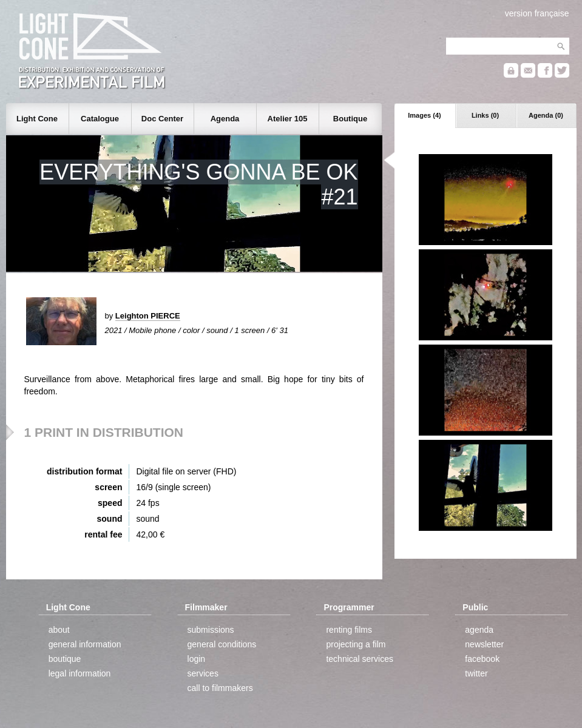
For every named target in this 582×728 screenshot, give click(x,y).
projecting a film (356, 644)
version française (537, 13)
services (203, 673)
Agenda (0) (546, 115)
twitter (476, 673)
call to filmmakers (220, 688)
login (197, 659)
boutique (65, 659)
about (59, 630)
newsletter (484, 644)
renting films (349, 630)
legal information (80, 673)
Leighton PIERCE (148, 316)
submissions (211, 630)
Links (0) (485, 115)
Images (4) (424, 115)
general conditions (222, 644)
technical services (360, 659)
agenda (479, 630)
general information (85, 644)
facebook (482, 659)
